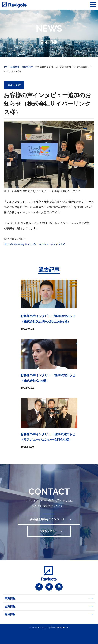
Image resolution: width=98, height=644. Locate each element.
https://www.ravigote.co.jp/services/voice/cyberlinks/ (34, 244)
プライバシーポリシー (39, 627)
